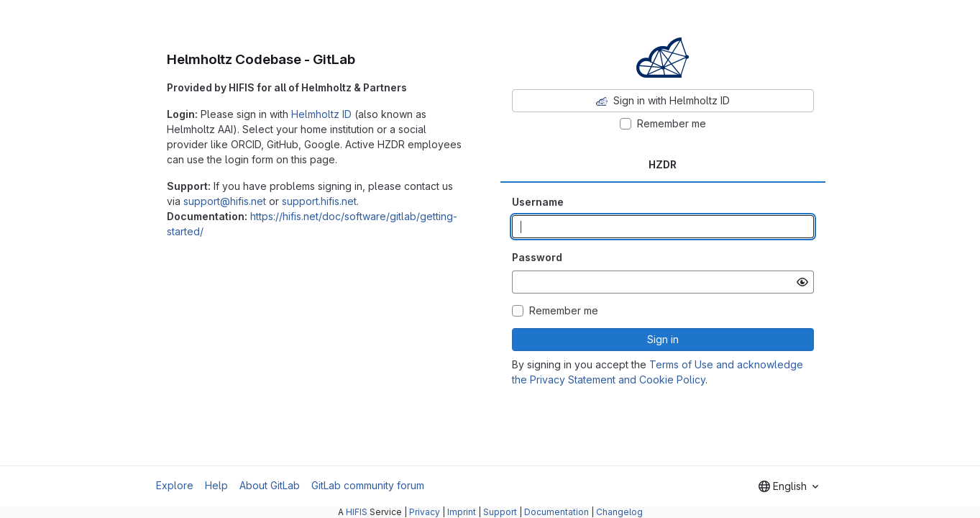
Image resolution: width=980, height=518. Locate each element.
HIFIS (357, 512)
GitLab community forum (368, 485)
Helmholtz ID (321, 114)
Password (537, 257)
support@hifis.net (225, 201)
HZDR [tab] (663, 164)
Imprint (462, 512)
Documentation (557, 512)
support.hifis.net (319, 201)
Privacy (425, 512)
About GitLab (270, 485)
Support (500, 512)
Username (538, 202)
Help (216, 485)
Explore (175, 485)
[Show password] (802, 282)
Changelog (619, 512)
